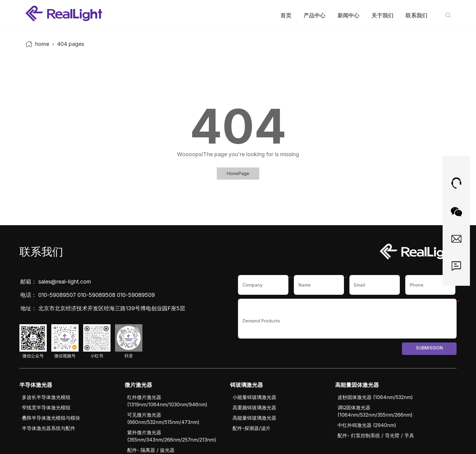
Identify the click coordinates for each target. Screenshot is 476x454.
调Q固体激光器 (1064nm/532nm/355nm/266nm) (375, 411)
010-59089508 (96, 295)
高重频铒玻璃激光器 (254, 408)
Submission (429, 348)
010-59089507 (57, 295)
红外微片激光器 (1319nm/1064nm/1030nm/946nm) (167, 401)
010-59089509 (136, 295)
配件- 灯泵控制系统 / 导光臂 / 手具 (376, 435)
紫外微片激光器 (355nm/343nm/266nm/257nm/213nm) (172, 436)
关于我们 (382, 15)
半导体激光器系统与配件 (49, 428)
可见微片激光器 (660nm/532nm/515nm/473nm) (163, 418)
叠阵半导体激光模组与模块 (51, 418)
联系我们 (416, 15)
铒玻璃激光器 (246, 385)
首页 (286, 15)
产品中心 (314, 15)
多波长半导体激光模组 (46, 397)
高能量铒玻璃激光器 (254, 418)
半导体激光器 (36, 385)
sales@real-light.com (65, 282)
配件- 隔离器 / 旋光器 (151, 450)
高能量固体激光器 (357, 385)
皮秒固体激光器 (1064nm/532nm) (375, 397)
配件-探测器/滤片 (252, 428)
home (42, 44)
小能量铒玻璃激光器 (254, 397)
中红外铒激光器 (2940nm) (367, 425)
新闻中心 (348, 15)
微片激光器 (138, 385)
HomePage (238, 173)
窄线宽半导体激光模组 (46, 408)
